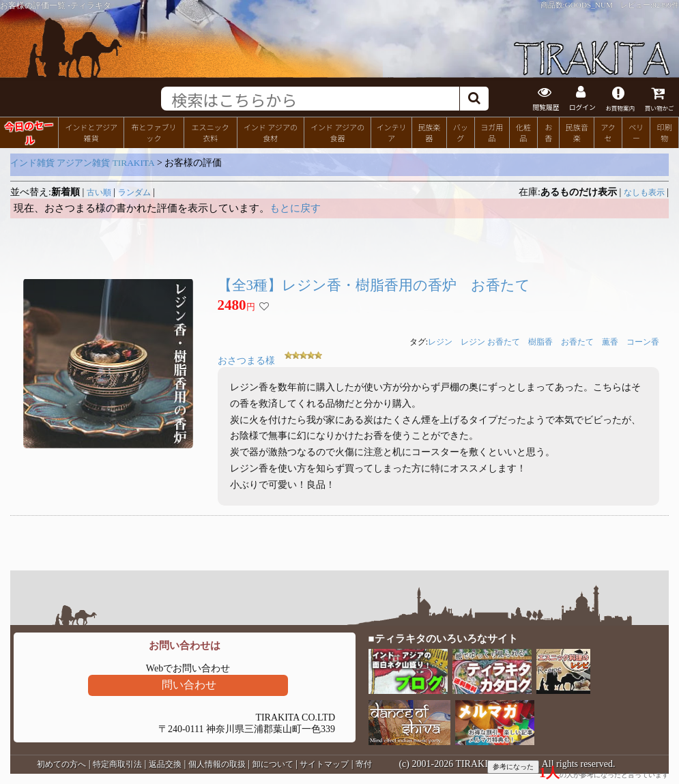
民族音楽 (577, 132)
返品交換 (165, 764)
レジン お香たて (490, 342)
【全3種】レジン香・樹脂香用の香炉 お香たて (374, 285)
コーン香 (643, 342)
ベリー (636, 132)
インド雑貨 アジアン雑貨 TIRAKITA (83, 163)
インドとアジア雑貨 (91, 132)
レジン (440, 342)
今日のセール (29, 132)
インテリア (391, 132)
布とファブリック (154, 132)
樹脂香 (540, 342)
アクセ (608, 132)
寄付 (364, 764)
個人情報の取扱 (217, 764)
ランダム (134, 192)
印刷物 (665, 132)
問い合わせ (189, 685)
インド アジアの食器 (337, 132)
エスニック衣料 (211, 132)
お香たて (577, 342)
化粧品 (523, 132)
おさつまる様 (246, 361)
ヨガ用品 (492, 132)
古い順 (99, 192)
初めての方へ (61, 764)
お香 (548, 132)
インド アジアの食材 (271, 132)
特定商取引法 (117, 764)
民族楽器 (429, 132)
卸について (273, 764)
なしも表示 (644, 192)
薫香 (610, 342)
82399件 (666, 5)
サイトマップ (324, 764)
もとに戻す (295, 208)
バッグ (461, 132)
